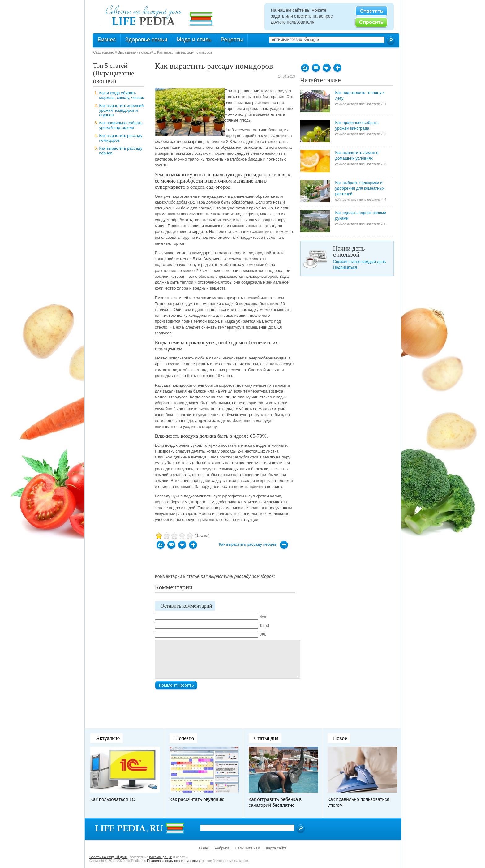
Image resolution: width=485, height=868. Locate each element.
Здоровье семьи (146, 40)
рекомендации (161, 857)
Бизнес (107, 40)
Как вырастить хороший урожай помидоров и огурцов (122, 110)
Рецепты (232, 40)
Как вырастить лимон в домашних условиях (357, 155)
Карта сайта (276, 848)
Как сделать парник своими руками (361, 215)
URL (263, 634)
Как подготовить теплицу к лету (360, 95)
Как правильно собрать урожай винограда (357, 125)
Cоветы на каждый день (108, 857)
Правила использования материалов (176, 861)
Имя (263, 617)
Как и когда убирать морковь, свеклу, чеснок (122, 95)
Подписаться (345, 267)
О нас (204, 848)
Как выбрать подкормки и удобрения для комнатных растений (360, 188)
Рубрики (222, 848)
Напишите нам (247, 848)
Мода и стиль (194, 40)
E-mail (264, 625)
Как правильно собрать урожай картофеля (121, 125)
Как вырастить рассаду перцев (248, 544)
